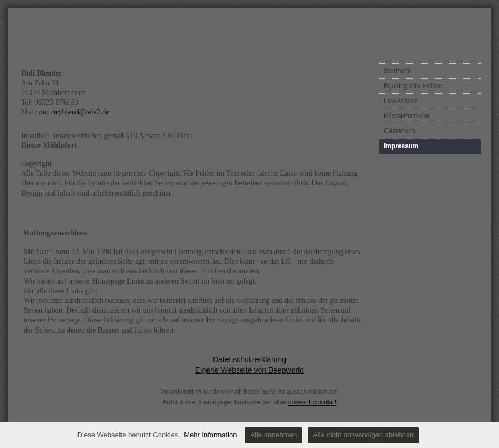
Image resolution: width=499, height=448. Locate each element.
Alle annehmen (273, 435)
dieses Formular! (312, 402)
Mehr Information (210, 435)
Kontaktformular (407, 116)
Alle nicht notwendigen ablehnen (363, 435)
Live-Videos (401, 101)
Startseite (398, 71)
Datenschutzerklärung (249, 359)
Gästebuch (400, 131)
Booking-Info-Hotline (413, 86)
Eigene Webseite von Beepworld (249, 370)
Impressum (401, 146)
